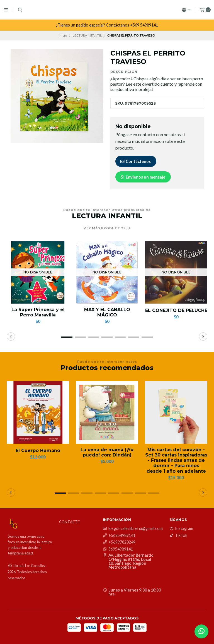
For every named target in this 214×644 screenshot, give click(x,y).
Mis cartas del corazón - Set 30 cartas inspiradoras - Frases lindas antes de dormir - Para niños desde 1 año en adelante (176, 460)
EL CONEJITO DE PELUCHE (176, 310)
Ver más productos (107, 228)
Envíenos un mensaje (143, 177)
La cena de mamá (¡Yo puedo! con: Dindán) (107, 452)
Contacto (70, 522)
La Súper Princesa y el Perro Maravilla (38, 312)
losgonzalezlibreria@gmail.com (133, 528)
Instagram (181, 528)
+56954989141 (119, 535)
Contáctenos (135, 161)
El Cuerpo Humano (38, 450)
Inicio (63, 35)
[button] (67, 337)
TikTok (178, 535)
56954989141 (118, 549)
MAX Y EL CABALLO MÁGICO (107, 312)
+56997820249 (119, 542)
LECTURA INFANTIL (87, 35)
